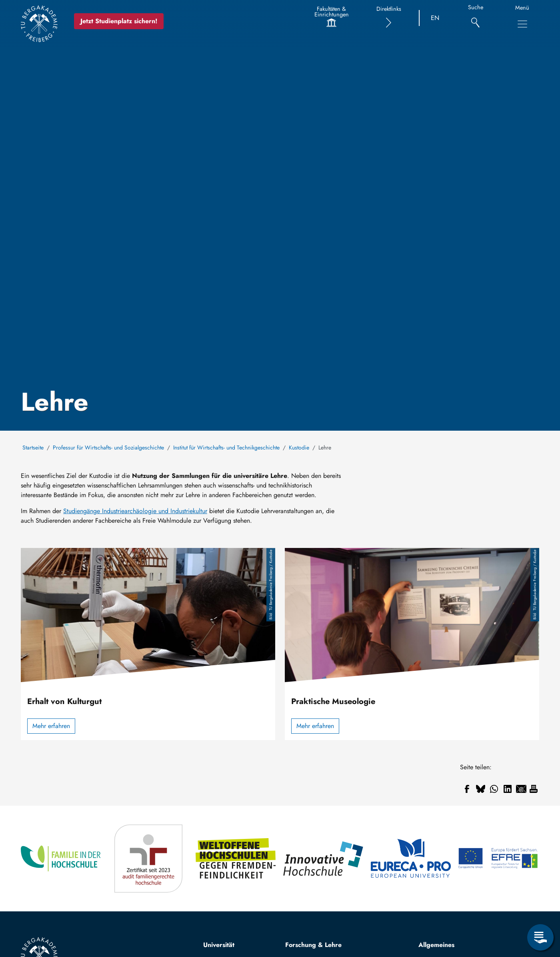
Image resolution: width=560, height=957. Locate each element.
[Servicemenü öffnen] (540, 937)
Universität (219, 945)
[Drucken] (534, 789)
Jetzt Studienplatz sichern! (119, 21)
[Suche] (475, 18)
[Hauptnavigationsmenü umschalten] (522, 24)
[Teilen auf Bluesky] (480, 789)
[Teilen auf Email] (521, 789)
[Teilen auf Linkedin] (508, 789)
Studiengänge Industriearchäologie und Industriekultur (135, 511)
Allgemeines (436, 945)
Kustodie (299, 447)
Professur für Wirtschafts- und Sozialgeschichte (108, 447)
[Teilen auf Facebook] (467, 789)
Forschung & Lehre (313, 945)
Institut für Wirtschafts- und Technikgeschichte (226, 447)
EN (435, 18)
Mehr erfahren (51, 726)
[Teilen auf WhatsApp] (494, 789)
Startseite (33, 447)
